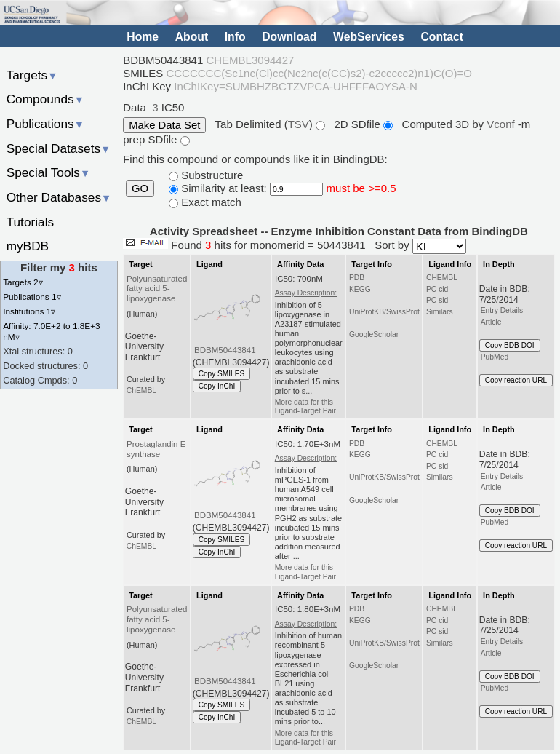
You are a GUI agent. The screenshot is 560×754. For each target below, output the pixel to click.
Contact (442, 37)
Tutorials (31, 222)
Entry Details (502, 310)
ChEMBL (141, 390)
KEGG (360, 289)
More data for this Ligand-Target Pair (305, 406)
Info (235, 37)
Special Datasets (59, 148)
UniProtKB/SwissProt (384, 312)
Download (289, 37)
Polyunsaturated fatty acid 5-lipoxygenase (157, 289)
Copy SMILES (222, 374)
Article (491, 322)
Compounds (45, 99)
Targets (32, 75)
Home (143, 37)
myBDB (28, 246)
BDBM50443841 (225, 350)
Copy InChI (217, 386)
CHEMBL (442, 278)
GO (140, 188)
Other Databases (59, 197)
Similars (440, 312)
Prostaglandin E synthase (156, 449)
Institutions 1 (29, 311)
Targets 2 (23, 282)
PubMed (495, 357)
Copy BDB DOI (510, 345)
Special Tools (49, 172)
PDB (357, 278)
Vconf (502, 124)
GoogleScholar (374, 334)
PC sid (437, 300)
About (192, 37)
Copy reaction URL (516, 380)
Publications (45, 124)
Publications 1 (32, 297)
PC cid (437, 289)
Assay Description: (306, 293)
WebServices (369, 37)
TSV (299, 124)
